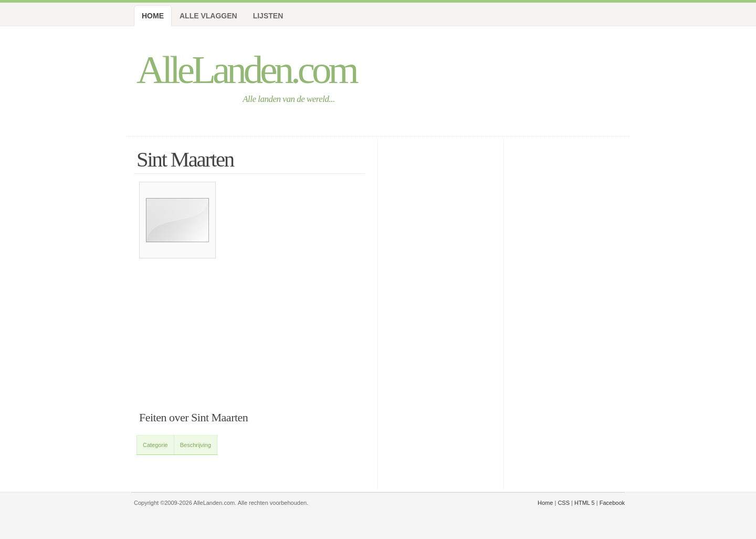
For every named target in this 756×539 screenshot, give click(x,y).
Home (153, 16)
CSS (564, 503)
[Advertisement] (252, 357)
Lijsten (268, 16)
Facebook (612, 503)
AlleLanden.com (246, 70)
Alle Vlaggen (208, 16)
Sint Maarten (185, 159)
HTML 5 (585, 503)
